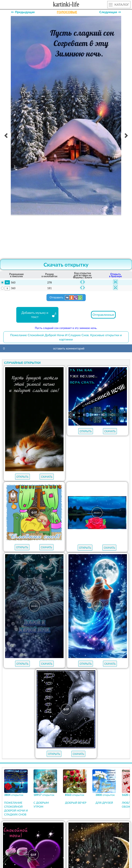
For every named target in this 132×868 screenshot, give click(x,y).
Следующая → (110, 12)
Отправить (66, 298)
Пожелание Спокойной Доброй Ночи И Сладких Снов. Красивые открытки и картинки (66, 337)
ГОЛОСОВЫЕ (67, 12)
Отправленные (103, 315)
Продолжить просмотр (66, 837)
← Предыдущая (23, 12)
